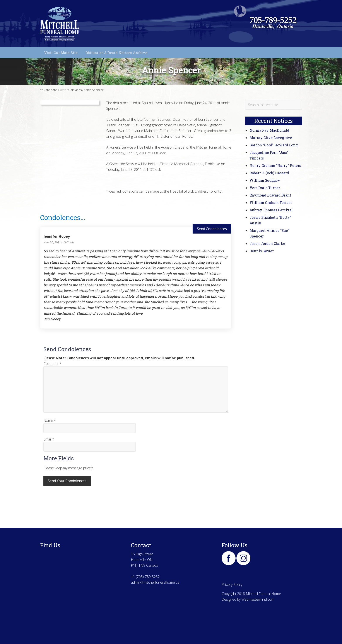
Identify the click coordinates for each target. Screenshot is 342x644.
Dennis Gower (262, 251)
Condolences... (63, 217)
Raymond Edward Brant (270, 195)
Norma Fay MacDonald (269, 130)
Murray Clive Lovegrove (271, 138)
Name (50, 420)
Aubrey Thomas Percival (271, 210)
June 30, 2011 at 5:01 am (59, 242)
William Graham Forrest (271, 203)
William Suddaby (265, 180)
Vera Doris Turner (265, 188)
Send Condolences (212, 229)
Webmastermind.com (258, 599)
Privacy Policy (232, 585)
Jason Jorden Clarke (267, 243)
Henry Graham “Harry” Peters (275, 165)
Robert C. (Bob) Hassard (269, 173)
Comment (52, 364)
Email (49, 439)
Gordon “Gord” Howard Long (274, 145)
